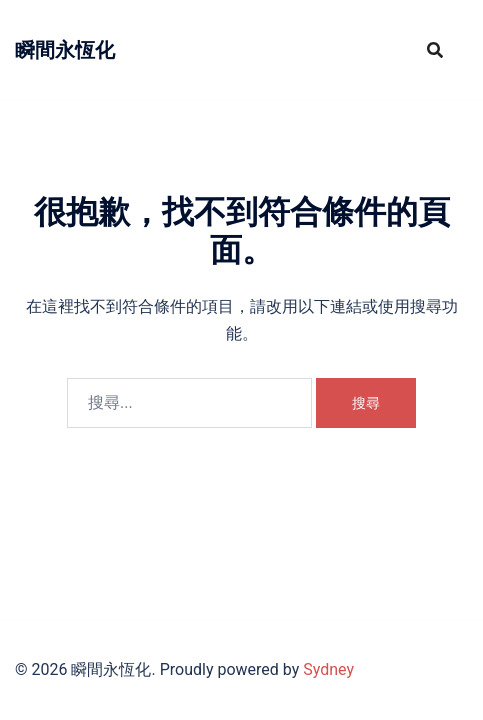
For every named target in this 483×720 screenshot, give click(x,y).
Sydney (328, 669)
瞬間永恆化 (65, 50)
